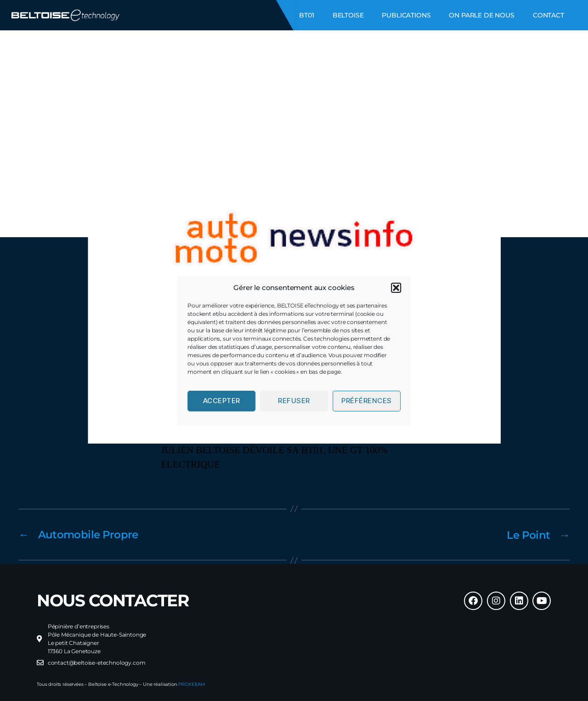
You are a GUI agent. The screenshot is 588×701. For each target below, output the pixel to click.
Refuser (294, 401)
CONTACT (548, 15)
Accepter (222, 401)
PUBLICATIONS (406, 15)
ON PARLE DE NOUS (481, 15)
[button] (396, 288)
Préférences (367, 401)
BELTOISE (348, 15)
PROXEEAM (192, 684)
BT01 (306, 15)
